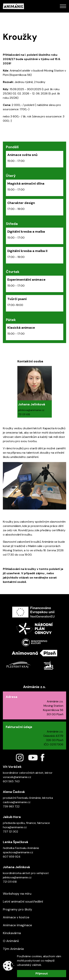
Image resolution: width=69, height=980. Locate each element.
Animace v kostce (16, 917)
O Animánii (11, 941)
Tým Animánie (13, 949)
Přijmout (42, 973)
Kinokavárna (12, 933)
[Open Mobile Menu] (63, 6)
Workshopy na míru (17, 894)
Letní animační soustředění (23, 901)
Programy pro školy (17, 909)
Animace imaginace (17, 925)
